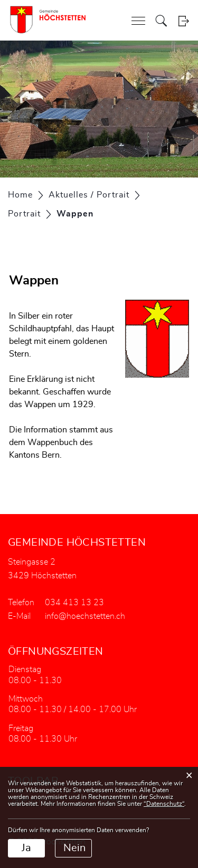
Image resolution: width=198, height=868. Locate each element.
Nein (74, 848)
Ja (26, 848)
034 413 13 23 (74, 603)
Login (183, 21)
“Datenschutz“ (164, 804)
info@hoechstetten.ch (85, 616)
